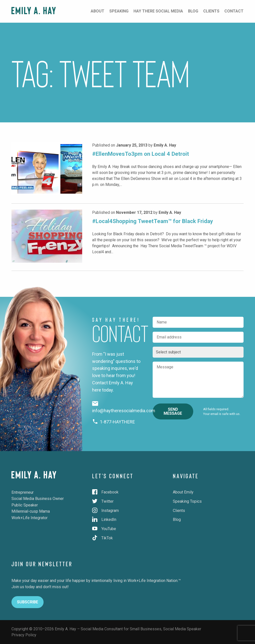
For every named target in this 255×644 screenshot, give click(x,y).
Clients (211, 11)
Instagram (105, 511)
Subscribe (28, 602)
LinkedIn (104, 520)
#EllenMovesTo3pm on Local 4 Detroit (141, 154)
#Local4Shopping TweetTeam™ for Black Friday (153, 221)
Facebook (105, 492)
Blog (193, 11)
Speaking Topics (187, 501)
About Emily (183, 492)
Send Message (173, 411)
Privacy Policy (24, 635)
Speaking (119, 11)
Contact (234, 11)
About (97, 11)
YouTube (104, 529)
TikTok (102, 538)
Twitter (103, 501)
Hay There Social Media (158, 11)
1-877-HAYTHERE (114, 422)
